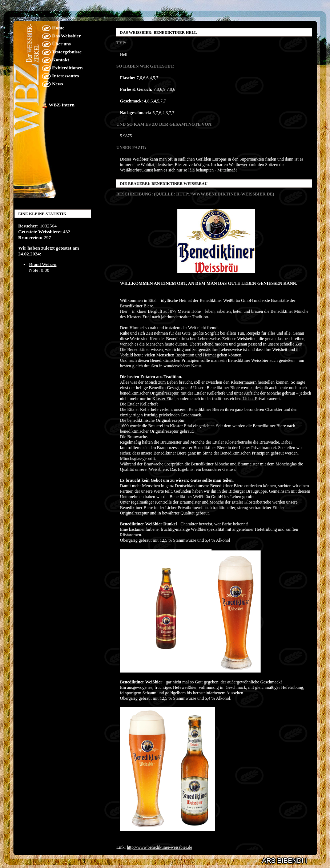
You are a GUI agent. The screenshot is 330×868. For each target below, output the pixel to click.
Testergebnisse (67, 52)
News (57, 84)
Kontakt (61, 60)
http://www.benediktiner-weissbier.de (160, 847)
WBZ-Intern (62, 105)
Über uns (61, 44)
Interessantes (65, 76)
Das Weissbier (66, 36)
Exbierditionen (67, 68)
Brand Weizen (43, 264)
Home (58, 28)
